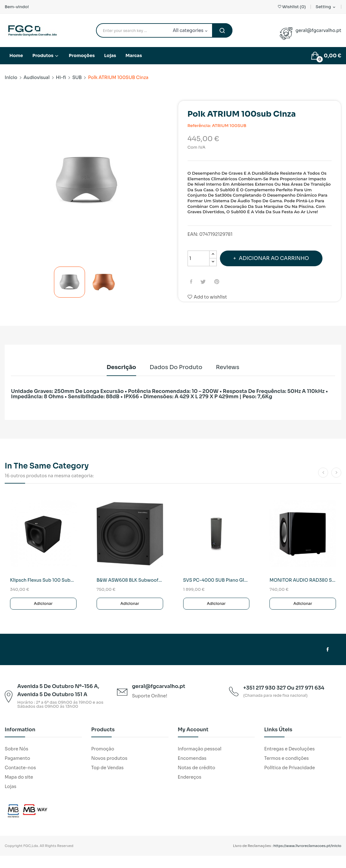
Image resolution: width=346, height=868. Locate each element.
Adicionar (43, 616)
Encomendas (192, 770)
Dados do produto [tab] (176, 379)
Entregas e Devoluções (289, 761)
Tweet (206, 299)
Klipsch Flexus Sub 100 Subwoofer (43, 592)
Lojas (11, 799)
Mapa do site (19, 789)
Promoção (103, 761)
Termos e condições (286, 770)
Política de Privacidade (290, 780)
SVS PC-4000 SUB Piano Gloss (216, 592)
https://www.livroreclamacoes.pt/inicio (308, 858)
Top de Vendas (107, 780)
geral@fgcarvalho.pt (318, 30)
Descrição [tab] (115, 379)
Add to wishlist (207, 314)
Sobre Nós (16, 761)
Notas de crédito (197, 780)
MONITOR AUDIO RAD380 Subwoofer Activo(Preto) (303, 592)
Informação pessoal (200, 761)
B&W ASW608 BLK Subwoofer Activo (130, 592)
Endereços (190, 789)
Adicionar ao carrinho (246, 275)
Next (171, 182)
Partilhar (193, 299)
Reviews (234, 379)
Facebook (328, 662)
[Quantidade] (199, 258)
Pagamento (17, 770)
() (292, 7)
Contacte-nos (20, 780)
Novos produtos (109, 770)
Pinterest (220, 299)
